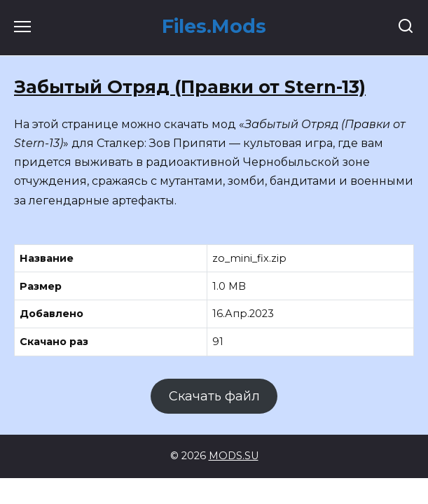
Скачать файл (214, 396)
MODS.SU (234, 456)
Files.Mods (214, 26)
